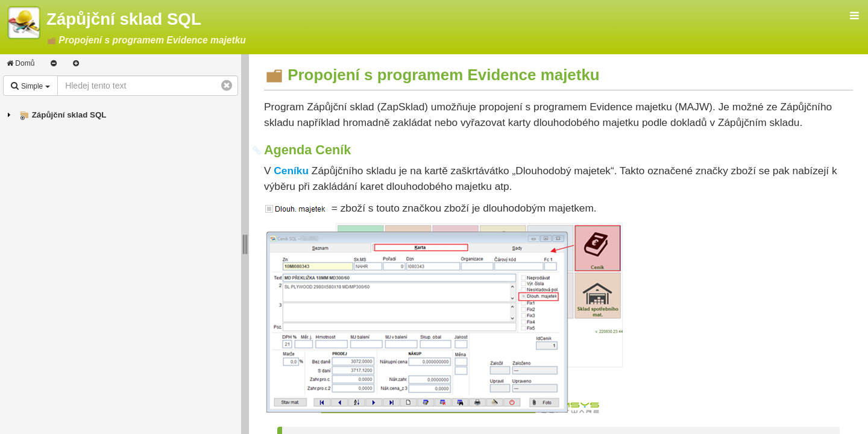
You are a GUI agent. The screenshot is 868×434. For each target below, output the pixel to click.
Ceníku (291, 171)
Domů (20, 63)
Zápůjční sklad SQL (69, 115)
